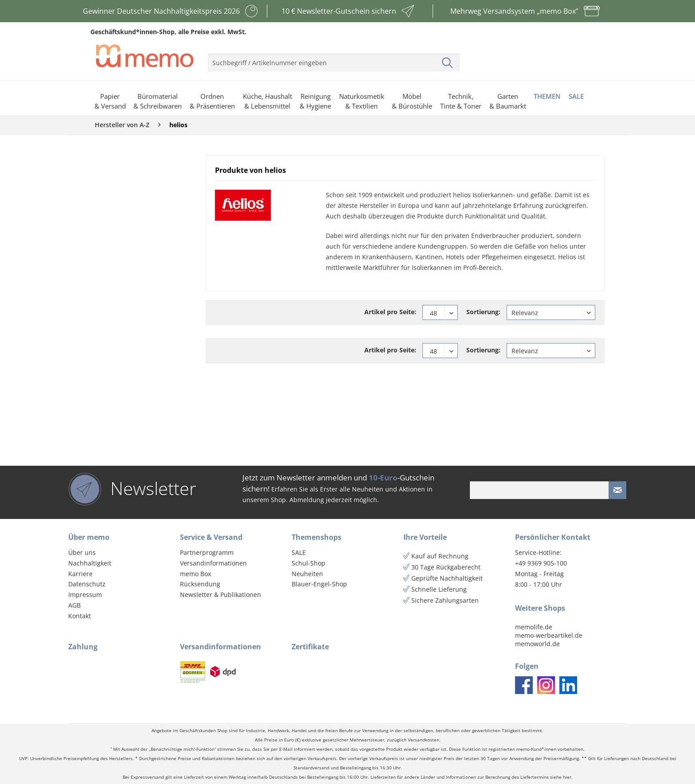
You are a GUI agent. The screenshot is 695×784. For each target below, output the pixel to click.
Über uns (82, 552)
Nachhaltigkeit (90, 563)
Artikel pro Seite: (390, 312)
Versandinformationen (213, 563)
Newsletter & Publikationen (221, 595)
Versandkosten (424, 740)
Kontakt (80, 616)
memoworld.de (537, 644)
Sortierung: (483, 312)
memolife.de (534, 627)
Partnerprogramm (207, 552)
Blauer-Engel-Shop (319, 584)
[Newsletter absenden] (617, 490)
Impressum (85, 595)
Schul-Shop (308, 563)
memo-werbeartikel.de (549, 635)
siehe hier (561, 777)
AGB (74, 605)
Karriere (80, 574)
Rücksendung (200, 584)
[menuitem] (334, 59)
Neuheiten (307, 574)
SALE (299, 552)
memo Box (195, 574)
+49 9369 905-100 (541, 563)
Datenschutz (87, 584)
